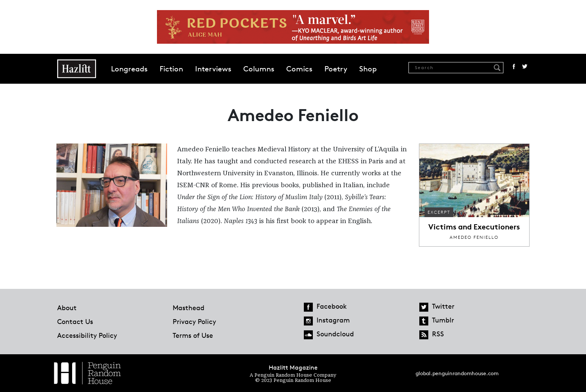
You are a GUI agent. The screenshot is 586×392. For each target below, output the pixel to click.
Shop (368, 69)
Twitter (525, 67)
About (67, 308)
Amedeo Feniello (474, 237)
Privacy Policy (194, 321)
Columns (259, 69)
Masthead (189, 308)
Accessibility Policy (87, 335)
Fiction (171, 69)
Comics (299, 69)
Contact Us (75, 321)
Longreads (129, 69)
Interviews (213, 69)
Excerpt (439, 212)
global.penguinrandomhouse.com (457, 373)
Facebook (514, 67)
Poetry (336, 69)
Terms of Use (193, 335)
